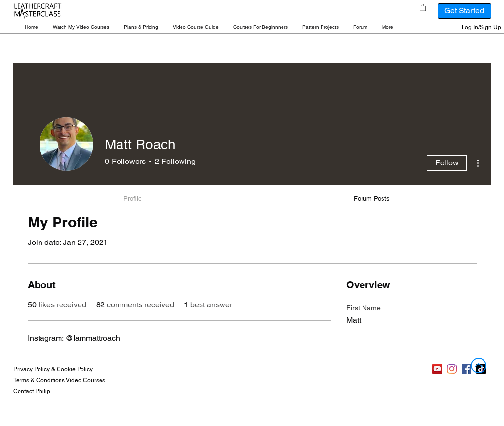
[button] (81, 27)
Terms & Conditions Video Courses (59, 380)
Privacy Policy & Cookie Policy (53, 369)
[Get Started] (464, 11)
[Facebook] (466, 369)
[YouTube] (437, 369)
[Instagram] (452, 369)
